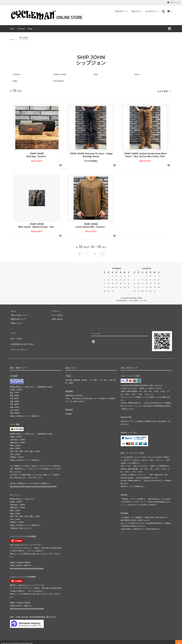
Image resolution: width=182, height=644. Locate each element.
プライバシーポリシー (19, 344)
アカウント (174, 2)
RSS (12, 336)
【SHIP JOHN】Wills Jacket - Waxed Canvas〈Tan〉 (37, 225)
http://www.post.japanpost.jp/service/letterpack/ (27, 566)
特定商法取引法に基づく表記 (22, 340)
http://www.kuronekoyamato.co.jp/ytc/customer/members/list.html (33, 484)
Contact (21, 29)
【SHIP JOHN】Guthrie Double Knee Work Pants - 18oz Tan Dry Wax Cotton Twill (145, 154)
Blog (30, 29)
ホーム (12, 39)
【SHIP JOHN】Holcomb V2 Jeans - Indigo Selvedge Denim (91, 154)
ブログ (13, 332)
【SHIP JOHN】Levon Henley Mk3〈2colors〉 (91, 225)
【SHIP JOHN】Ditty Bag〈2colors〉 (37, 154)
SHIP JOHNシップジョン (24, 39)
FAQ (12, 29)
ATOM (18, 336)
